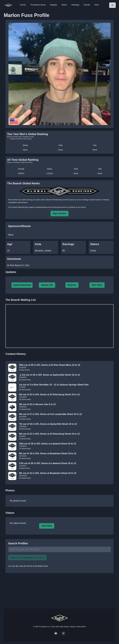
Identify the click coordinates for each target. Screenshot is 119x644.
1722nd (50, 173)
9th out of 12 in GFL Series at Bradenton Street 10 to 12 (48, 473)
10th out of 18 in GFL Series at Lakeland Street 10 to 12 (48, 444)
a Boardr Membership (54, 200)
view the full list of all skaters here (34, 566)
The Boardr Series (38, 5)
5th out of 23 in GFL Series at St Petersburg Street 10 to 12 (49, 394)
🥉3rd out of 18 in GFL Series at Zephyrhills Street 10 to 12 (49, 375)
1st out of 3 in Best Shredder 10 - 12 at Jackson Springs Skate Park (54, 385)
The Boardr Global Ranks (23, 183)
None (25, 150)
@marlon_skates (43, 251)
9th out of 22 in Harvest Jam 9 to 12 (37, 404)
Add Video (97, 285)
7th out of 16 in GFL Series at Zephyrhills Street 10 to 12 (48, 424)
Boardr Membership (20, 207)
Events (23, 5)
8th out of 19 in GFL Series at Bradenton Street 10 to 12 (48, 453)
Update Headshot (22, 285)
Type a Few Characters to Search (27, 558)
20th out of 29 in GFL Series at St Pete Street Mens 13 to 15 (50, 365)
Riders (64, 5)
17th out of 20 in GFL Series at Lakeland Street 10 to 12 (48, 463)
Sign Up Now (59, 213)
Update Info (47, 285)
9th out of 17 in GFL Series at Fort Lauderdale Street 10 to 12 (50, 414)
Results (87, 5)
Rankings (75, 5)
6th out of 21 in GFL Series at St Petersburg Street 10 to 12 (49, 434)
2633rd (21, 173)
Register (54, 5)
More (97, 5)
